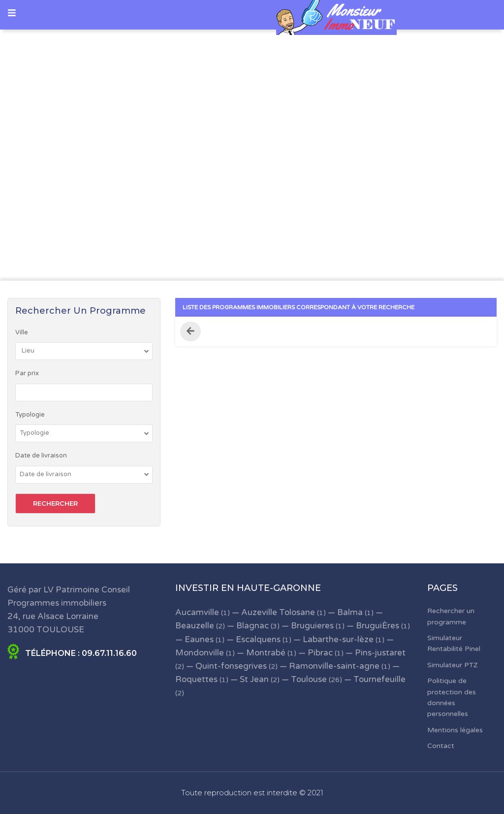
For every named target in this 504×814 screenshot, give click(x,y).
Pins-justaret (380, 653)
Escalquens (258, 639)
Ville (22, 332)
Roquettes (196, 679)
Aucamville (197, 612)
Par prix (27, 373)
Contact (441, 746)
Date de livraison (41, 456)
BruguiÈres (378, 626)
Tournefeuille (379, 679)
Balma (350, 612)
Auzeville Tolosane (278, 612)
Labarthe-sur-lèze (338, 639)
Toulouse (309, 679)
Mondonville (200, 653)
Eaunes (199, 639)
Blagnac (252, 626)
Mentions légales (455, 730)
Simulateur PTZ (453, 665)
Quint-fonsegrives (231, 666)
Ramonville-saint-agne (334, 666)
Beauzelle (195, 626)
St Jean (254, 679)
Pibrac (320, 653)
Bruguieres (312, 626)
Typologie (30, 415)
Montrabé (266, 653)
